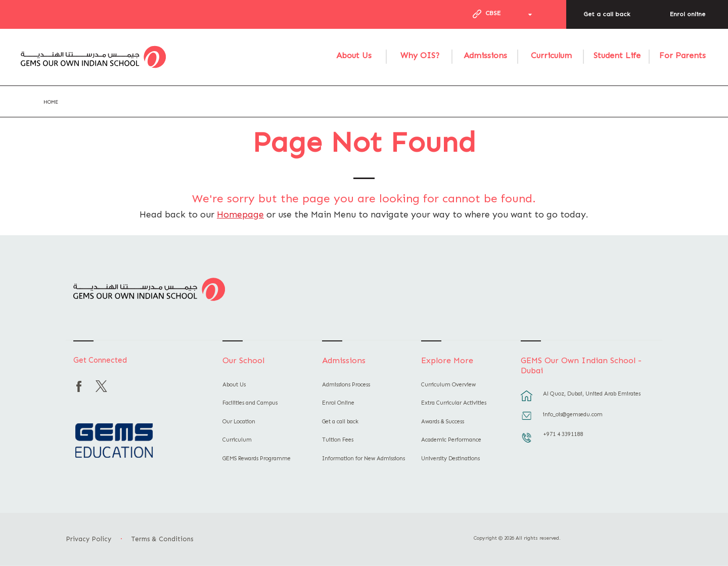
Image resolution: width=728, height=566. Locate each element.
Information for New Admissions (363, 459)
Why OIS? (420, 55)
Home (51, 102)
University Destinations (450, 459)
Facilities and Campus (250, 403)
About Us (354, 55)
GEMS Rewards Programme (257, 459)
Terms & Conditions (162, 539)
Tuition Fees (338, 440)
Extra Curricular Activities (454, 403)
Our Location (239, 422)
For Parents (682, 55)
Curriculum (551, 55)
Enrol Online (338, 403)
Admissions (485, 55)
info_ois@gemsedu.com (573, 415)
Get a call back (607, 14)
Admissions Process (346, 385)
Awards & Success (443, 422)
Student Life (617, 55)
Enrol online (688, 14)
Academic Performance (451, 440)
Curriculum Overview (448, 385)
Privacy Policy (88, 539)
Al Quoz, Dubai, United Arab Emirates (592, 394)
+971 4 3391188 (563, 434)
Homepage (240, 214)
